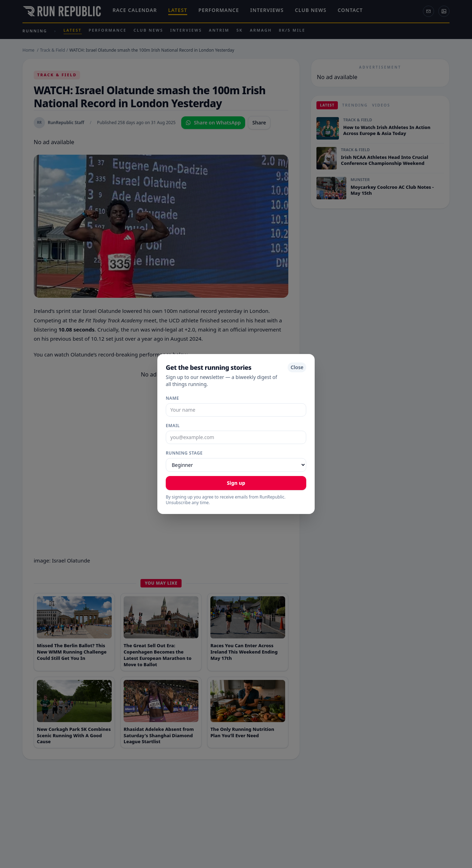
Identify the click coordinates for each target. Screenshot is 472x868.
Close (297, 367)
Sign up (236, 483)
